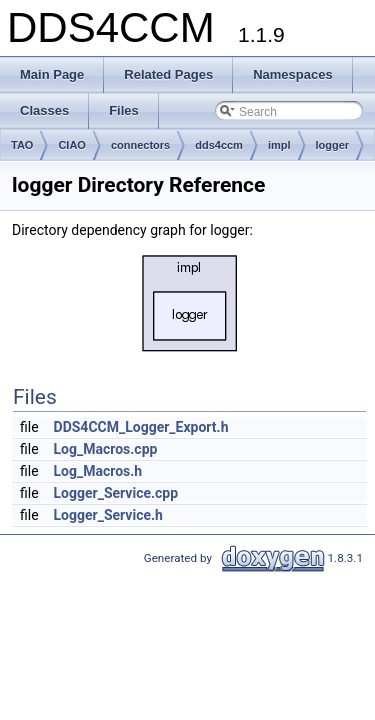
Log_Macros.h (98, 471)
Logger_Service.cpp (116, 493)
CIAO (72, 145)
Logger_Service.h (108, 515)
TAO (22, 145)
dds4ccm (219, 145)
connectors (140, 145)
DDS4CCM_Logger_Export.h (141, 427)
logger (333, 145)
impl (279, 145)
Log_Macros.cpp (106, 449)
